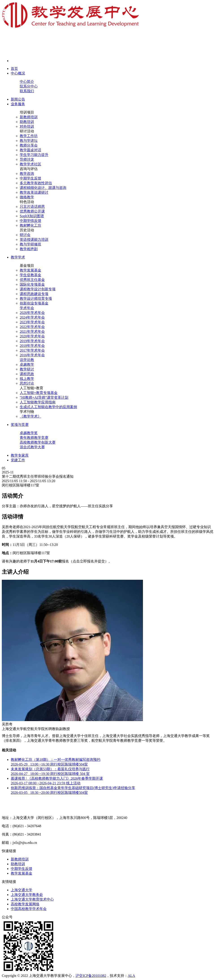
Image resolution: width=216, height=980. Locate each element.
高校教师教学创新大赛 (38, 442)
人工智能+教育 (31, 388)
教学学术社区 (30, 164)
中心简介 (27, 82)
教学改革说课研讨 (34, 192)
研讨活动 (27, 131)
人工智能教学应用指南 (38, 402)
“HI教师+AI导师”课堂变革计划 (44, 397)
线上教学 (27, 379)
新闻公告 (18, 99)
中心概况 (18, 73)
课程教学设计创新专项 (38, 289)
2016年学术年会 (32, 355)
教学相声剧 (29, 249)
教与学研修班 (30, 244)
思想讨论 (27, 383)
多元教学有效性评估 (36, 183)
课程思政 (27, 374)
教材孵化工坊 (30, 225)
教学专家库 (20, 455)
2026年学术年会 (32, 313)
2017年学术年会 (32, 350)
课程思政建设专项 (34, 294)
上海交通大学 (22, 890)
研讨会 (25, 235)
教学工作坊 (29, 136)
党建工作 (18, 460)
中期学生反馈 (30, 178)
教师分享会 (29, 145)
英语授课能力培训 (34, 240)
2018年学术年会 (32, 346)
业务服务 (18, 104)
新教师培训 (29, 117)
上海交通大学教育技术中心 (32, 899)
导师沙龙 (27, 159)
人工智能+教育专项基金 (39, 393)
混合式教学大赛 (32, 447)
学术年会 (27, 308)
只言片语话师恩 (32, 207)
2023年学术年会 (32, 322)
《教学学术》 (30, 416)
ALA (131, 976)
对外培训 (27, 126)
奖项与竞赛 (20, 425)
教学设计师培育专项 (36, 299)
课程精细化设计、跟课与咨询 (43, 188)
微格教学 (27, 197)
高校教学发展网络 (25, 904)
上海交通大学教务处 (27, 895)
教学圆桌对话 (30, 150)
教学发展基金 (30, 270)
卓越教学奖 (29, 433)
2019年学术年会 (32, 341)
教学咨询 (27, 174)
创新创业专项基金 (34, 303)
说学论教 (27, 360)
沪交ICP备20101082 (91, 976)
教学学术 (18, 257)
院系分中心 (29, 86)
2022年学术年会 (32, 327)
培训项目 (27, 112)
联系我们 (27, 91)
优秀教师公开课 (32, 211)
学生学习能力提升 (34, 155)
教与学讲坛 (29, 141)
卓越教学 (27, 364)
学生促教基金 (30, 275)
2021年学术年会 (32, 331)
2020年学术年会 (32, 336)
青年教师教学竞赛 (34, 438)
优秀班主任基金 (32, 280)
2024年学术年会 (32, 317)
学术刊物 (27, 412)
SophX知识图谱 (32, 216)
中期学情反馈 (30, 221)
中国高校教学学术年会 (29, 909)
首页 (14, 69)
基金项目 (27, 266)
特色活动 (27, 202)
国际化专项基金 (32, 284)
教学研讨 (27, 369)
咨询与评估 (29, 169)
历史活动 (27, 230)
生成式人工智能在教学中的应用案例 (48, 407)
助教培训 (27, 122)
